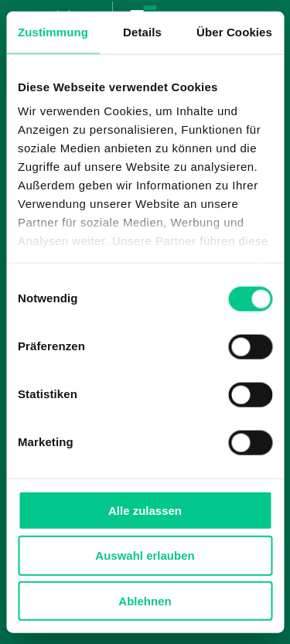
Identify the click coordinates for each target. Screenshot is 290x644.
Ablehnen (145, 601)
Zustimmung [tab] (53, 31)
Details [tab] (142, 31)
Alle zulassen (145, 510)
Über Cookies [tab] (234, 31)
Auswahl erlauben (145, 555)
